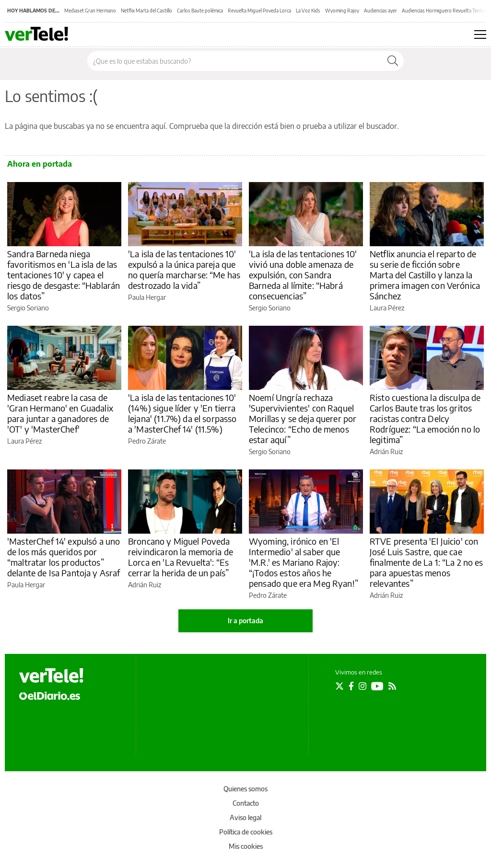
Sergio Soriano (28, 308)
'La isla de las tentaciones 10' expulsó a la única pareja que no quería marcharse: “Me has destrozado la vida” (184, 269)
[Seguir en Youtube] (377, 686)
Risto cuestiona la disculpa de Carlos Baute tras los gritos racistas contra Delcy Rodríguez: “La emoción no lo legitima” (425, 418)
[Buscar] (393, 61)
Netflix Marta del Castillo (146, 11)
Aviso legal (245, 817)
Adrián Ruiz (386, 451)
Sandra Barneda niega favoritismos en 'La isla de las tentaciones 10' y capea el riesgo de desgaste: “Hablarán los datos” (64, 275)
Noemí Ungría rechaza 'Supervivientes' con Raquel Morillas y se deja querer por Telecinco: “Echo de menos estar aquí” (303, 418)
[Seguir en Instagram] (362, 686)
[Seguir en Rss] (392, 686)
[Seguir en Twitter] (339, 686)
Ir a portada (245, 621)
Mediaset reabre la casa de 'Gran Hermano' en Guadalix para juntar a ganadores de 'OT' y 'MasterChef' (60, 413)
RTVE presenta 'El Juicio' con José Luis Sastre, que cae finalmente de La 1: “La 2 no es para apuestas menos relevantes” (427, 562)
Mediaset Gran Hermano (90, 11)
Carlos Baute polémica (200, 11)
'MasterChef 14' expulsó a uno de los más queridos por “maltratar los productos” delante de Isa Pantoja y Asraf (64, 557)
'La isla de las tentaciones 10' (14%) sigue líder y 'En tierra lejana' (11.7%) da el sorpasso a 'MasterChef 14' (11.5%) (182, 413)
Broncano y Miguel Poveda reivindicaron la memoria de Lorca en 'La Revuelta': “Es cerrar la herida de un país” (181, 557)
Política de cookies (246, 832)
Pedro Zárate (147, 441)
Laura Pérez (387, 308)
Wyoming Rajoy (342, 11)
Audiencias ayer (380, 11)
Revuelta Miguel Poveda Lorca (259, 11)
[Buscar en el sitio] (235, 61)
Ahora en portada (40, 164)
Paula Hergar (147, 297)
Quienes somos (245, 789)
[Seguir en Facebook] (351, 686)
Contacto (246, 803)
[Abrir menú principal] (480, 34)
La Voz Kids (308, 11)
